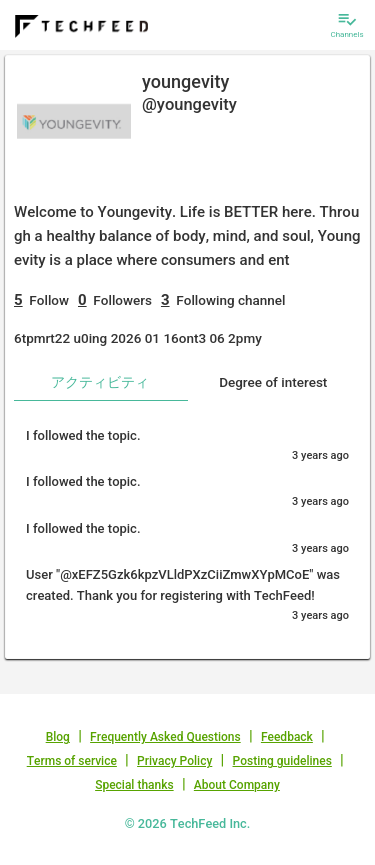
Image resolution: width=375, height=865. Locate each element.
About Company (237, 785)
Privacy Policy (174, 761)
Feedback (287, 737)
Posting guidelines (282, 761)
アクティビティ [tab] (100, 382)
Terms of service (72, 761)
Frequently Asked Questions (165, 737)
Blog (58, 737)
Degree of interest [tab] (273, 382)
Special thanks (134, 785)
